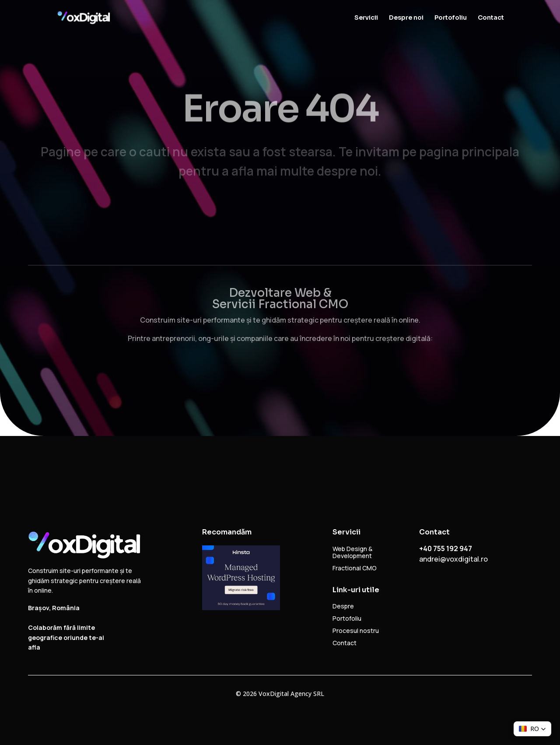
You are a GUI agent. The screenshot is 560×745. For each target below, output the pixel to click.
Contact (491, 18)
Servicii (366, 18)
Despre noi (406, 18)
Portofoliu (451, 18)
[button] (532, 729)
